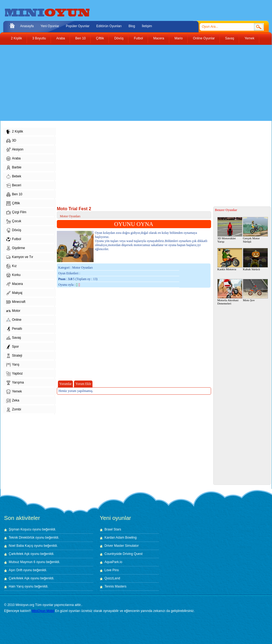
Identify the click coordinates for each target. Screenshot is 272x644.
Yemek (249, 38)
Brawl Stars (113, 529)
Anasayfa (27, 26)
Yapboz (15, 374)
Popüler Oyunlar (78, 26)
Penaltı (14, 329)
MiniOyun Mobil (43, 611)
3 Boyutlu (39, 38)
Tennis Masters (115, 586)
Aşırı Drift (16, 570)
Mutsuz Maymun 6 (22, 562)
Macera (159, 38)
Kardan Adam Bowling (120, 538)
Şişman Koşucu (20, 529)
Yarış (13, 365)
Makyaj (14, 293)
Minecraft (16, 302)
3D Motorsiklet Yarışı (230, 230)
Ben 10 (81, 38)
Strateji (14, 356)
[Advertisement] (104, 83)
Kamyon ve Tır (20, 257)
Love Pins (112, 570)
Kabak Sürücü (255, 259)
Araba (61, 38)
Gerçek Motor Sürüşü (255, 230)
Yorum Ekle (83, 384)
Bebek (14, 177)
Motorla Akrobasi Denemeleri (230, 292)
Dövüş (119, 38)
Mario (179, 38)
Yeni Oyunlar (50, 26)
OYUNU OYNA (134, 224)
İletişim (147, 26)
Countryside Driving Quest (123, 554)
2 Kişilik (16, 38)
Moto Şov (255, 290)
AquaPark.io (113, 562)
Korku (13, 275)
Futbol (138, 38)
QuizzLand (112, 578)
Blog (132, 26)
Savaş (230, 38)
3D (11, 141)
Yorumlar (65, 384)
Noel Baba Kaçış (21, 546)
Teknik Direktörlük (22, 538)
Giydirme (16, 248)
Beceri (14, 186)
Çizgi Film (16, 212)
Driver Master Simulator (122, 546)
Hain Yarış (16, 586)
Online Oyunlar (204, 38)
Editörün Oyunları (109, 26)
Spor (13, 347)
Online (14, 320)
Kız (11, 266)
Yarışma (15, 383)
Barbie (14, 168)
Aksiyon (15, 150)
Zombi (14, 410)
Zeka (13, 401)
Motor (13, 311)
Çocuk (14, 221)
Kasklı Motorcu (230, 259)
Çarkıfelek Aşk (19, 554)
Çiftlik (100, 38)
